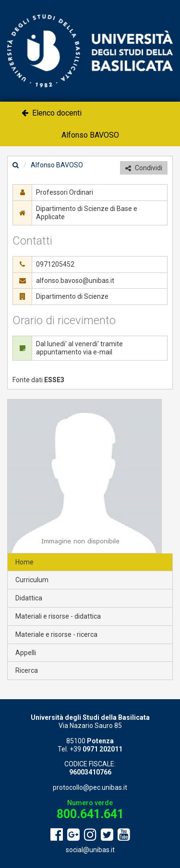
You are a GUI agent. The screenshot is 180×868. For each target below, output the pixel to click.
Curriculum (32, 580)
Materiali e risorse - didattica (58, 616)
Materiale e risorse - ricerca (56, 634)
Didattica (29, 598)
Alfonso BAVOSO (90, 135)
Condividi (144, 168)
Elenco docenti (52, 113)
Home (24, 562)
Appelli (26, 653)
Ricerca (27, 670)
